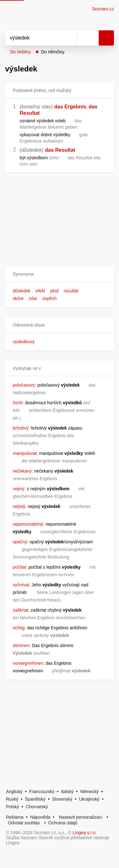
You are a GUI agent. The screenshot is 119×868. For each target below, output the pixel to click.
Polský (13, 807)
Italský (67, 792)
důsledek (22, 291)
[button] (60, 274)
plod (54, 291)
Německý (89, 792)
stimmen (21, 645)
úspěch (49, 298)
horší (18, 403)
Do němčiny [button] (53, 52)
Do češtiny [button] (20, 52)
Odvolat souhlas (24, 823)
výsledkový (23, 342)
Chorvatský (37, 807)
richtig (19, 628)
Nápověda (40, 817)
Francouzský (42, 792)
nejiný (19, 489)
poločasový (24, 385)
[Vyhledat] (34, 38)
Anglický (14, 792)
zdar (33, 298)
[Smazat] (70, 38)
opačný (20, 542)
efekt (40, 291)
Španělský (35, 799)
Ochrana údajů (63, 823)
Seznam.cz (103, 9)
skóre (18, 298)
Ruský (12, 799)
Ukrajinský (89, 799)
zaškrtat (20, 610)
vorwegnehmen (28, 663)
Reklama (15, 817)
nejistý (19, 506)
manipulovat (25, 453)
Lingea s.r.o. (85, 833)
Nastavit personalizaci (81, 817)
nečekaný (22, 471)
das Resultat (60, 150)
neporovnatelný (28, 524)
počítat (19, 567)
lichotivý (21, 428)
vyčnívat (21, 585)
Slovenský (62, 799)
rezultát (71, 291)
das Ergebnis (70, 107)
